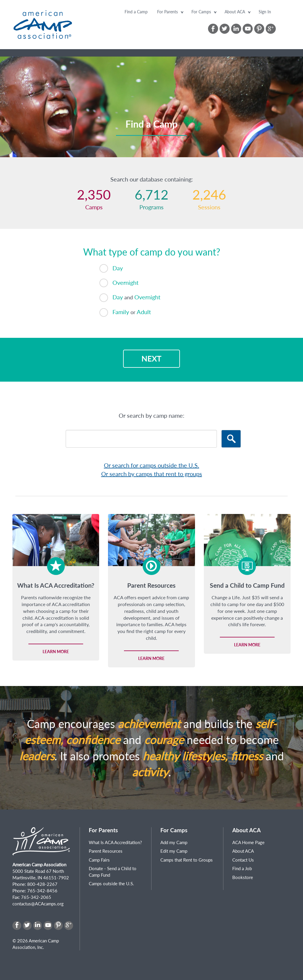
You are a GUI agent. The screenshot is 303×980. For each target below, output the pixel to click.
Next (151, 359)
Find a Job (242, 868)
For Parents (167, 12)
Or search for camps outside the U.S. (151, 465)
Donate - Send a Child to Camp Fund (113, 871)
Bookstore (243, 877)
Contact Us (243, 860)
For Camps (201, 12)
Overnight (119, 283)
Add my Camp (174, 842)
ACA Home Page (248, 842)
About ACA (235, 12)
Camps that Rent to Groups (187, 860)
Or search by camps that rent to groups (152, 474)
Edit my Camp (174, 851)
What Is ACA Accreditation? (115, 842)
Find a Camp (136, 12)
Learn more (56, 652)
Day (111, 268)
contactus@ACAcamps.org (38, 904)
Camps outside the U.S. (111, 883)
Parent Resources (106, 851)
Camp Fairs (99, 860)
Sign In (265, 12)
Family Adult (125, 313)
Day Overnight (130, 298)
